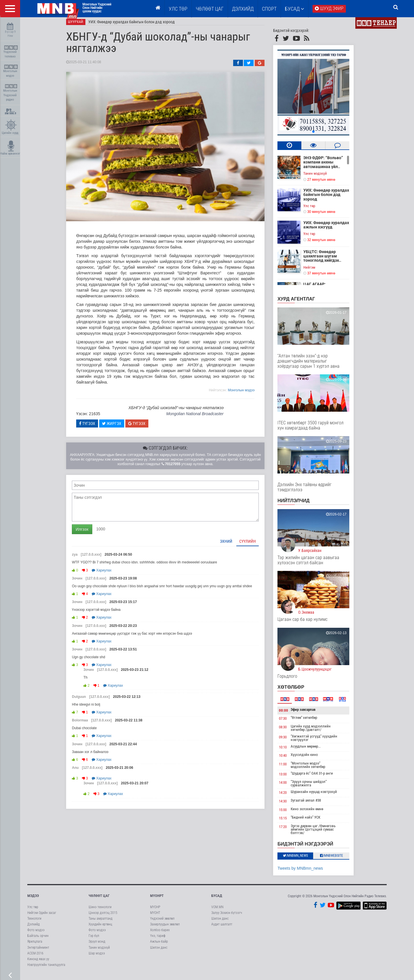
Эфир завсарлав (310, 714)
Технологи (34, 923)
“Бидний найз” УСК (313, 821)
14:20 (290, 797)
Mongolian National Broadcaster (202, 418)
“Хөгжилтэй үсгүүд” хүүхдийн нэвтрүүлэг (321, 742)
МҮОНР (155, 911)
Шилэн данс (159, 952)
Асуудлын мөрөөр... (313, 750)
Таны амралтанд (100, 923)
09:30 (290, 741)
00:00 (291, 714)
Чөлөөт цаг (99, 900)
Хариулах (109, 574)
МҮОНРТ (157, 900)
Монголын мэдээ (11, 71)
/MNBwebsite (339, 860)
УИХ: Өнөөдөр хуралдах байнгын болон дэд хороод (139, 26)
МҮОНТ (155, 917)
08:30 (290, 731)
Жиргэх (119, 428)
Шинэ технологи (100, 911)
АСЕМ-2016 (35, 957)
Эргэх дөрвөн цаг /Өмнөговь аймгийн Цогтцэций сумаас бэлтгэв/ (320, 833)
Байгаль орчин (38, 940)
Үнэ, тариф (158, 940)
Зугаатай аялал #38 (313, 804)
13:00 (290, 778)
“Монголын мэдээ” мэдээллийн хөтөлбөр (315, 769)
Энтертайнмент (38, 952)
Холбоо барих (160, 934)
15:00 (290, 814)
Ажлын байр (159, 946)
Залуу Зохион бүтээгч (227, 917)
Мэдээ (33, 900)
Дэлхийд (243, 9)
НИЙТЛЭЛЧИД (301, 505)
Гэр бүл (94, 940)
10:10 (290, 751)
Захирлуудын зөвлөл (165, 928)
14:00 (290, 787)
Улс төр (178, 9)
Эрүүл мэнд (97, 946)
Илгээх (89, 533)
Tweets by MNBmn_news (307, 872)
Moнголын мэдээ (248, 394)
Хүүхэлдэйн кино (312, 759)
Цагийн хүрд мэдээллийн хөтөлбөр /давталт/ (318, 732)
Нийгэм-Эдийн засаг (42, 917)
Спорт (269, 9)
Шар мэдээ (97, 957)
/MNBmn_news (303, 860)
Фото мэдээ (36, 934)
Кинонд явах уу (38, 963)
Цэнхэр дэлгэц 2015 (103, 917)
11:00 (290, 768)
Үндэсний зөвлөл (162, 923)
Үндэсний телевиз (11, 52)
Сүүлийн (255, 545)
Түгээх (94, 428)
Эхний (233, 545)
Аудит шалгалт (222, 928)
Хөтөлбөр (298, 691)
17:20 (290, 831)
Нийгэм (316, 271)
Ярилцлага (35, 946)
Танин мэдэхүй (322, 177)
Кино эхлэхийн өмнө (314, 813)
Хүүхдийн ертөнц (100, 928)
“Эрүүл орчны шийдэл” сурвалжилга (316, 788)
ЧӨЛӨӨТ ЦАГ (210, 9)
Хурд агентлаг (303, 303)
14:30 (290, 805)
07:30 (290, 722)
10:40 (290, 759)
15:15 (290, 822)
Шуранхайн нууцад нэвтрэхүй (321, 796)
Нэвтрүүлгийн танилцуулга (46, 969)
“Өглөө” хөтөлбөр (311, 722)
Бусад (295, 9)
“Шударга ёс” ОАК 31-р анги (319, 777)
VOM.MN (217, 911)
